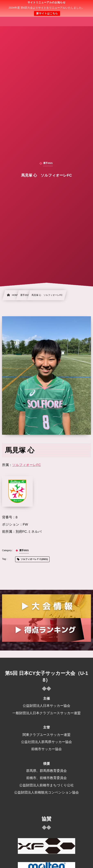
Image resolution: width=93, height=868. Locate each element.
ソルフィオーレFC (27, 465)
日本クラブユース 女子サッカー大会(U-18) (47, 8)
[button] (82, 6)
